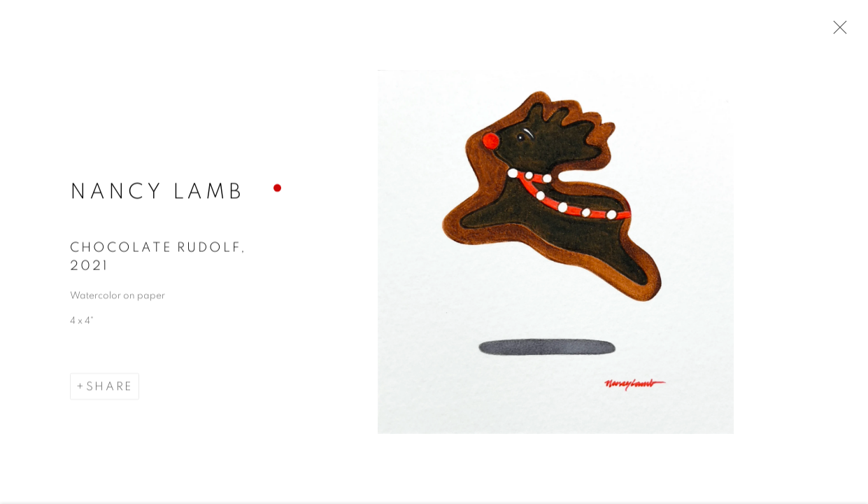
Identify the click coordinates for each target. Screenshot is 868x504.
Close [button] (837, 31)
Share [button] (109, 388)
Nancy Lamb (157, 193)
